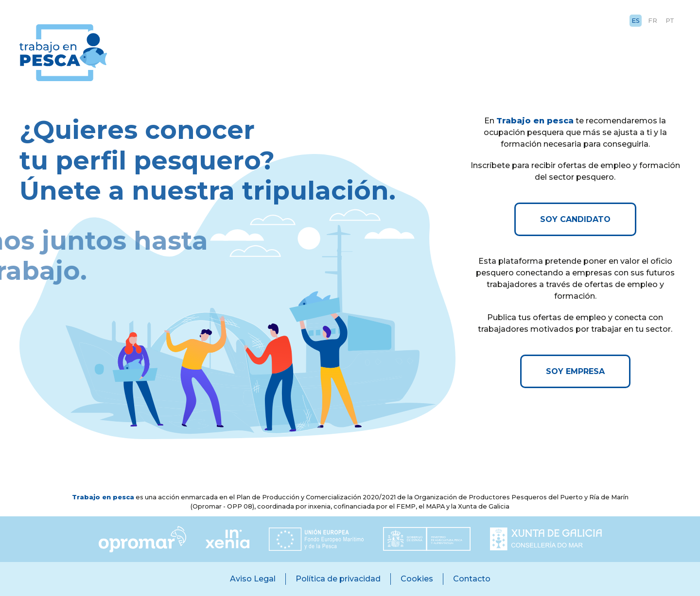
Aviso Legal (253, 579)
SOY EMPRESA (575, 371)
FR (653, 21)
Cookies (417, 579)
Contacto (472, 579)
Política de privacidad (338, 579)
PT (670, 21)
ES (636, 21)
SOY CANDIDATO (575, 219)
